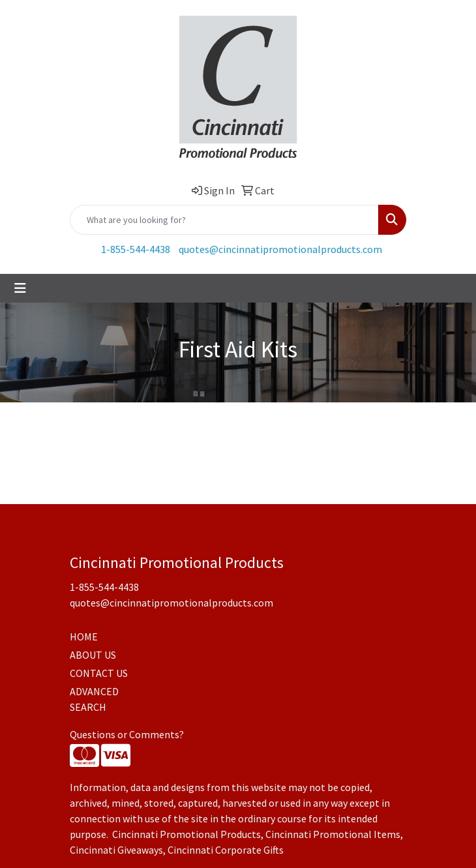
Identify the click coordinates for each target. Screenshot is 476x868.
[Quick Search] (224, 220)
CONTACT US (99, 673)
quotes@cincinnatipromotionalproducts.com (280, 249)
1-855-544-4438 (136, 249)
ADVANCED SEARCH (94, 699)
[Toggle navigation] (20, 288)
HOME (84, 636)
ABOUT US (93, 655)
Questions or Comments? (127, 734)
